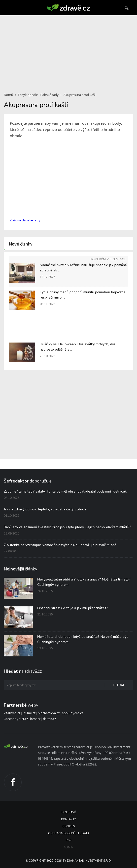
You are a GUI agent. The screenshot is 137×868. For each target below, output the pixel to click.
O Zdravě (69, 812)
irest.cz (35, 719)
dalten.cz (49, 719)
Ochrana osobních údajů (68, 833)
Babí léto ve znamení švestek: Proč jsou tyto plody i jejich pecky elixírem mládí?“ (67, 527)
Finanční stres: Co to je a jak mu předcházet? (73, 608)
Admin (68, 848)
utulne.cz (29, 713)
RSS (68, 840)
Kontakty (69, 819)
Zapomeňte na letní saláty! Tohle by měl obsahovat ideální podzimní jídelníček (65, 491)
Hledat (119, 685)
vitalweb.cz (12, 713)
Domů (8, 95)
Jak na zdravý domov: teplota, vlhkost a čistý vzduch (45, 509)
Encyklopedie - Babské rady (38, 95)
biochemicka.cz (49, 713)
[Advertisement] (68, 51)
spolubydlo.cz (73, 713)
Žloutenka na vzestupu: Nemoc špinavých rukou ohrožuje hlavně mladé (60, 545)
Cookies (69, 826)
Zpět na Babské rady (25, 220)
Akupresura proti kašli (80, 95)
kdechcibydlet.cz (16, 719)
